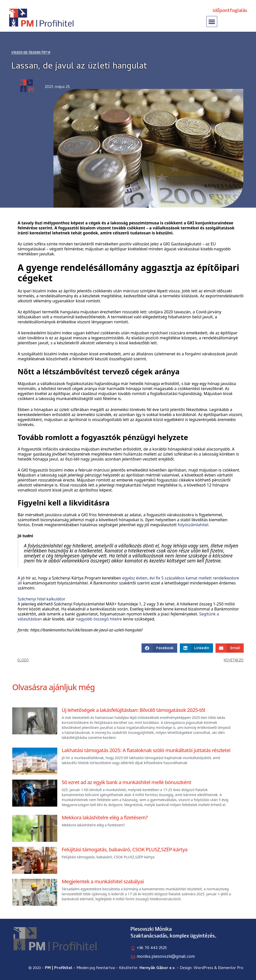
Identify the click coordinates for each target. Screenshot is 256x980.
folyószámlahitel (193, 525)
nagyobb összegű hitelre (99, 619)
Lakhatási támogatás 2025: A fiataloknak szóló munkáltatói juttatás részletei (146, 750)
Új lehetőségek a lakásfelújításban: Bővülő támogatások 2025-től (133, 710)
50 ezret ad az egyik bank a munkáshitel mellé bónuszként (126, 782)
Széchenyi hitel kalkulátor (41, 599)
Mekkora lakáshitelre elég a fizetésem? (105, 817)
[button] (212, 21)
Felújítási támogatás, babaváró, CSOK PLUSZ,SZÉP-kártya (125, 849)
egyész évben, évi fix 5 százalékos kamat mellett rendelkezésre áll (128, 580)
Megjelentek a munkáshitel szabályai (103, 881)
